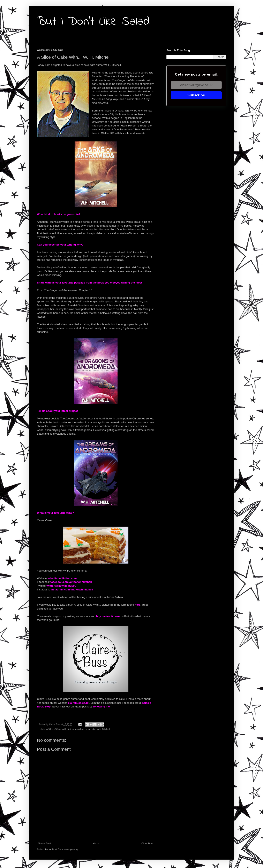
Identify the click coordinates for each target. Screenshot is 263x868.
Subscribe (196, 95)
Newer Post (44, 844)
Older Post (147, 844)
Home (96, 844)
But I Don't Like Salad (93, 22)
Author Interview (75, 729)
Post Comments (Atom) (65, 850)
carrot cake (90, 729)
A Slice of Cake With (56, 729)
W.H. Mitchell (103, 729)
